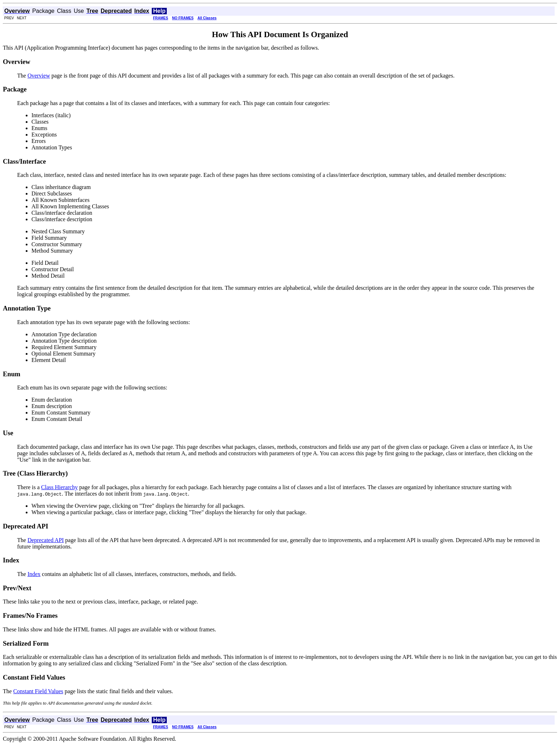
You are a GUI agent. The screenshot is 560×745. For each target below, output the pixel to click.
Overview (39, 76)
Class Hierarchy (59, 487)
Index (34, 574)
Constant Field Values (38, 691)
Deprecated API (46, 540)
